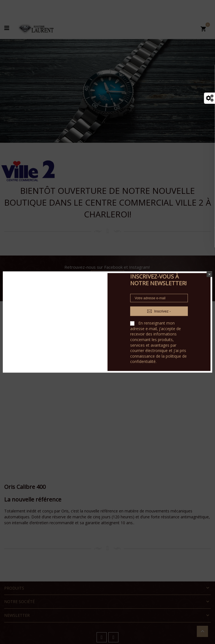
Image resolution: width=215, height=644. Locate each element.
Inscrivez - (159, 311)
